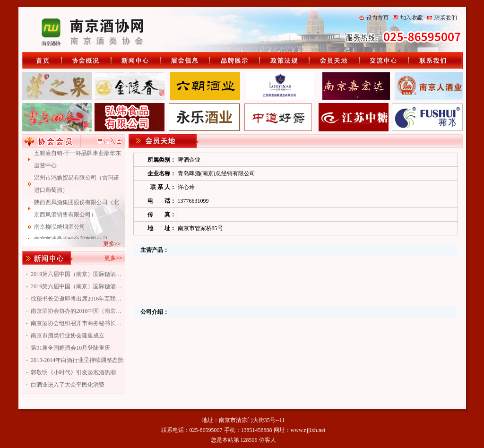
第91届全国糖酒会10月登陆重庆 (70, 348)
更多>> (112, 244)
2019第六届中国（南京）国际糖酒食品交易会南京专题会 (77, 274)
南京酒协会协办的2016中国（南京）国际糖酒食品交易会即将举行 (77, 311)
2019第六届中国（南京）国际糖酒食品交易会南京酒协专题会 (77, 286)
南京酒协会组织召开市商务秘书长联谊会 (77, 323)
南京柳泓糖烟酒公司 (60, 230)
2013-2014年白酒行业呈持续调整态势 (77, 360)
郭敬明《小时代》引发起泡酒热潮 (73, 372)
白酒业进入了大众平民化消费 (68, 385)
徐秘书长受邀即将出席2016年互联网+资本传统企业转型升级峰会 (77, 299)
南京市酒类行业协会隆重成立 (68, 336)
